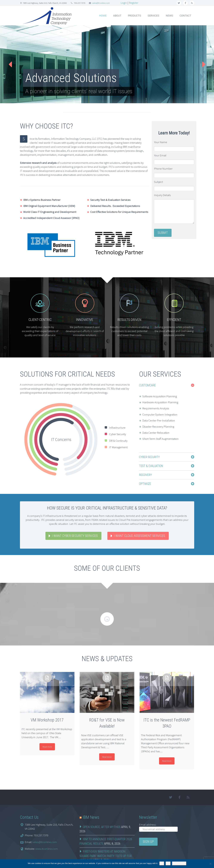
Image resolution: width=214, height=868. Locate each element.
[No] (210, 864)
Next (203, 64)
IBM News (91, 806)
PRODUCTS (134, 16)
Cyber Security (149, 457)
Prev (11, 64)
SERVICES (153, 16)
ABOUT (117, 16)
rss (192, 3)
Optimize (145, 484)
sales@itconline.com (101, 3)
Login (124, 3)
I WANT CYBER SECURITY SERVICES (75, 536)
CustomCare (147, 385)
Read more (47, 736)
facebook (185, 3)
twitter (179, 3)
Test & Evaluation (151, 466)
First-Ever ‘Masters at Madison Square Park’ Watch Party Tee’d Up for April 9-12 (106, 845)
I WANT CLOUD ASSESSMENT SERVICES (139, 536)
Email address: (148, 813)
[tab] (167, 385)
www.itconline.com (47, 838)
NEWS (169, 16)
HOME (103, 16)
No (168, 863)
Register (134, 3)
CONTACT (185, 16)
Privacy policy (179, 863)
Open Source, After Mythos (102, 816)
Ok (162, 863)
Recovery (145, 475)
